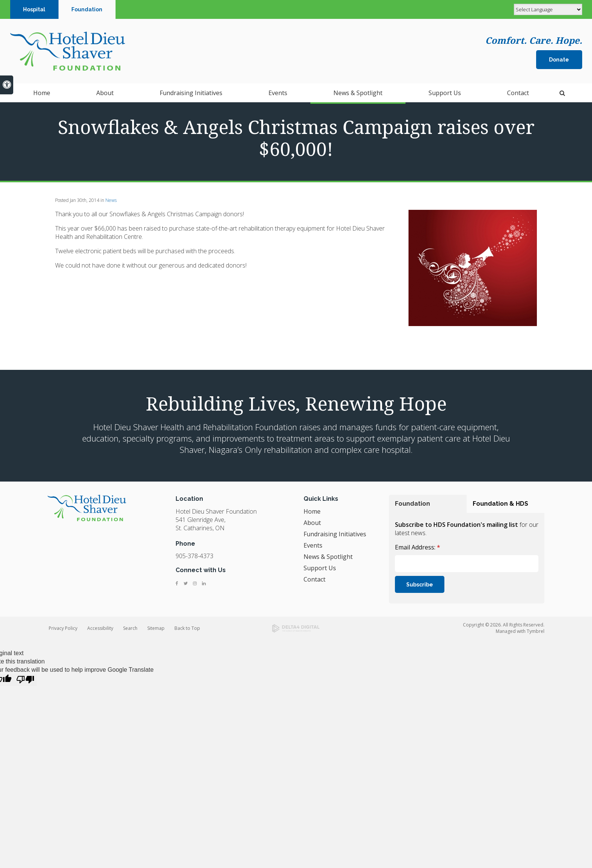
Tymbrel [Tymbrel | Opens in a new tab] (536, 631)
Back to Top (187, 628)
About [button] (105, 94)
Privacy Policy (63, 628)
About (312, 523)
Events (313, 545)
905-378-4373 (194, 556)
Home (42, 94)
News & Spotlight (358, 94)
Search (130, 628)
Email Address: (418, 547)
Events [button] (278, 94)
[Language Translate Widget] (548, 9)
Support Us (320, 568)
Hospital (34, 9)
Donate (559, 60)
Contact (314, 579)
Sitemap (156, 628)
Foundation (87, 9)
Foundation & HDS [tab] (500, 504)
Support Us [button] (445, 94)
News (111, 200)
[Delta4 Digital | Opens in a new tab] (296, 628)
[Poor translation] (25, 680)
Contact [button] (518, 94)
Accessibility (100, 628)
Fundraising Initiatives (191, 94)
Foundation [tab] (412, 504)
